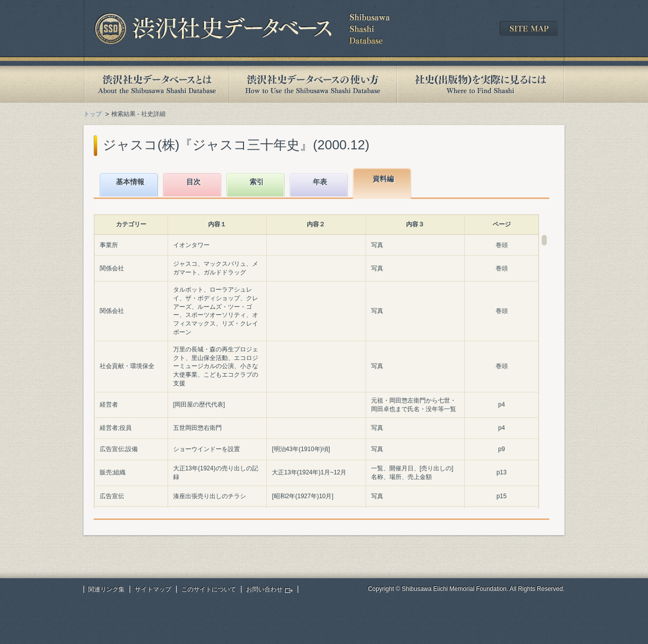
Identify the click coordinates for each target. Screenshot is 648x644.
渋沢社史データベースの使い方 (313, 84)
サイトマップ (153, 589)
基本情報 (130, 182)
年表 (320, 182)
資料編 (383, 179)
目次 (193, 182)
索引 (257, 182)
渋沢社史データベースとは (156, 84)
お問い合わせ (264, 589)
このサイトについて (209, 589)
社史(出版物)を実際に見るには (480, 84)
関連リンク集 (106, 589)
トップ (93, 114)
